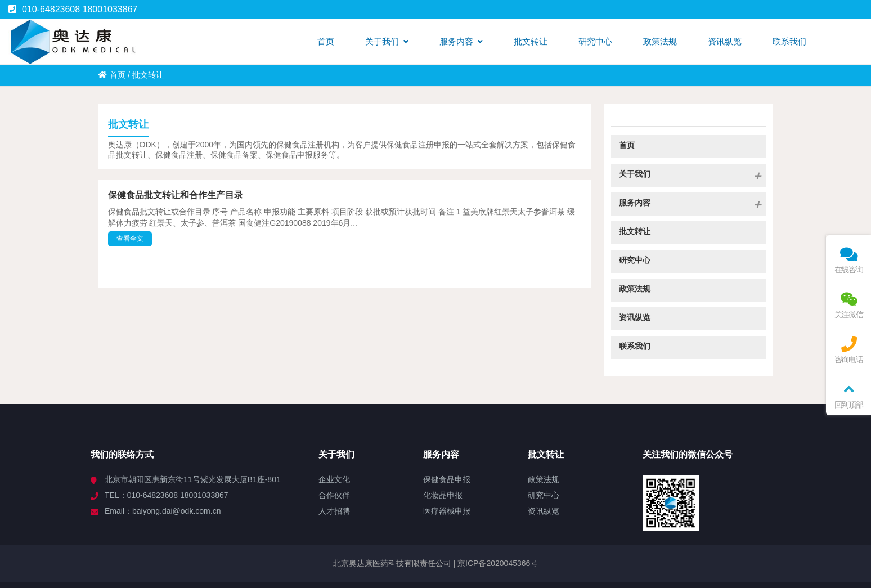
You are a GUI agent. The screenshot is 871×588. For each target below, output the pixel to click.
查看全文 (130, 239)
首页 (112, 75)
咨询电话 (848, 350)
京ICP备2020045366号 (497, 563)
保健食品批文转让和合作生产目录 (176, 195)
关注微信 (848, 305)
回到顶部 (848, 395)
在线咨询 (848, 260)
